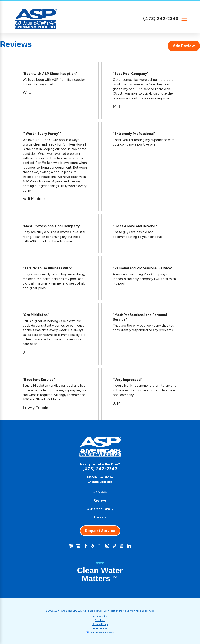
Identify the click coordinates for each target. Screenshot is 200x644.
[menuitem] (100, 492)
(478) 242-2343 (161, 19)
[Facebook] (85, 546)
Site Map (100, 620)
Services (100, 492)
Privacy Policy (100, 625)
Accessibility (100, 616)
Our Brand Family (100, 509)
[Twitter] (100, 546)
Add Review (184, 46)
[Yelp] (92, 546)
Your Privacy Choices (102, 633)
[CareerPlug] (69, 546)
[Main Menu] (184, 19)
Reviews (100, 500)
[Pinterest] (115, 546)
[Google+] (77, 546)
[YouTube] (123, 546)
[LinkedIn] (131, 546)
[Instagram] (108, 546)
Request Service (100, 531)
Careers (100, 517)
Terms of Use (100, 629)
